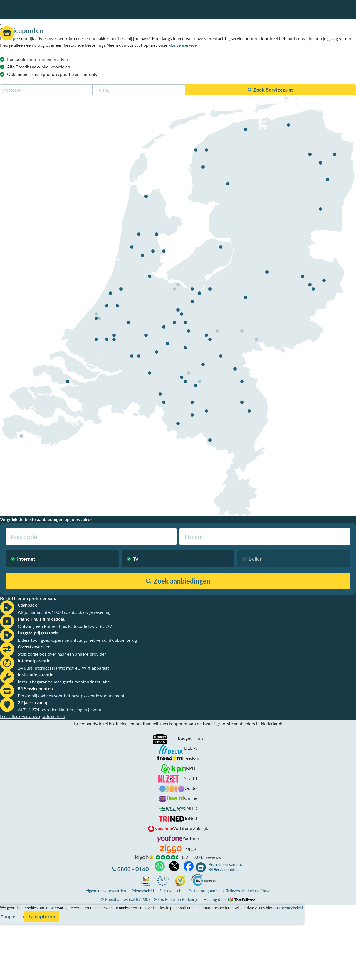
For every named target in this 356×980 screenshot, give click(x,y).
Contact (8, 928)
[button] (2, 24)
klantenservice (183, 45)
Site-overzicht (171, 891)
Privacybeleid (143, 891)
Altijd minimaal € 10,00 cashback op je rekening (64, 612)
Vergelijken (11, 908)
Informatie (10, 921)
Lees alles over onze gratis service (32, 716)
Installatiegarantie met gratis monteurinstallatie (64, 682)
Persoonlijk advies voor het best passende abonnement (71, 696)
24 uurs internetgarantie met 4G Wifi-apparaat (63, 668)
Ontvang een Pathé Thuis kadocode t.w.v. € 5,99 (65, 626)
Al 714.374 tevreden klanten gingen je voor (60, 710)
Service (7, 915)
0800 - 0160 (133, 869)
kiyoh (144, 858)
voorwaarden (106, 891)
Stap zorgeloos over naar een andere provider (62, 654)
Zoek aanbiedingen (25, 972)
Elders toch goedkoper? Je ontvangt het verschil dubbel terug (77, 640)
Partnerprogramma (204, 891)
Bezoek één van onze (227, 867)
